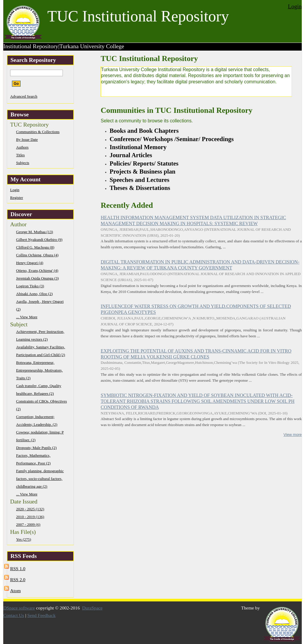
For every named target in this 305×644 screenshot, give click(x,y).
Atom (15, 591)
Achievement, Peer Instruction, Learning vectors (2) (40, 335)
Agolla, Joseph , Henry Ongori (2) (40, 305)
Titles (20, 155)
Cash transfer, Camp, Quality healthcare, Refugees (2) (39, 390)
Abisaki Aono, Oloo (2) (34, 294)
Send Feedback (42, 615)
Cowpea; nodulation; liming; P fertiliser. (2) (40, 436)
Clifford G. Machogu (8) (35, 247)
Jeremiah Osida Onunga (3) (37, 278)
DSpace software (19, 608)
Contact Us (14, 615)
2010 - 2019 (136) (30, 517)
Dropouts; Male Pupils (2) (36, 448)
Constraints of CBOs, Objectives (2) (41, 405)
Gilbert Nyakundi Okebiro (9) (39, 240)
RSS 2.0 (18, 580)
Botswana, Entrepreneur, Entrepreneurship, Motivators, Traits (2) (39, 370)
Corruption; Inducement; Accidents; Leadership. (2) (37, 421)
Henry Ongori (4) (30, 263)
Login (295, 6)
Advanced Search (24, 96)
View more (293, 435)
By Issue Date (27, 139)
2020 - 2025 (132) (30, 509)
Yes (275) (24, 539)
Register (17, 198)
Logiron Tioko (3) (30, 286)
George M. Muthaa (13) (35, 232)
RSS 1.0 (18, 569)
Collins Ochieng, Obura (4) (37, 255)
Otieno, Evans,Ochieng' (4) (37, 270)
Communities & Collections (38, 132)
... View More (27, 317)
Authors (22, 147)
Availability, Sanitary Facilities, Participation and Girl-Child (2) (41, 351)
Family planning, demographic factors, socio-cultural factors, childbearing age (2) (40, 479)
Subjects (23, 163)
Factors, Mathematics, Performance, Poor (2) (33, 459)
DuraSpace (92, 608)
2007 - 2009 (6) (28, 524)
